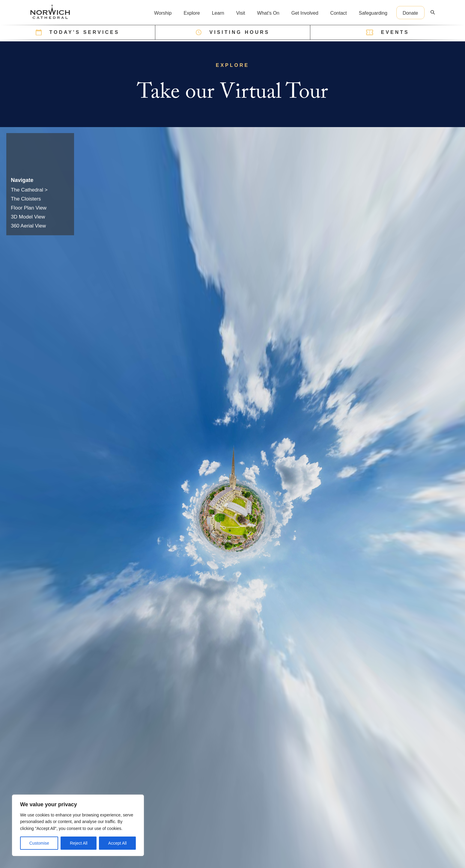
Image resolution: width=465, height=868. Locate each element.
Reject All (79, 843)
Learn (218, 13)
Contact (339, 13)
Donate (410, 13)
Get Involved (305, 13)
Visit (241, 13)
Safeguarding (373, 13)
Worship (163, 13)
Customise (39, 843)
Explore (192, 13)
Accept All (117, 843)
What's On (268, 13)
